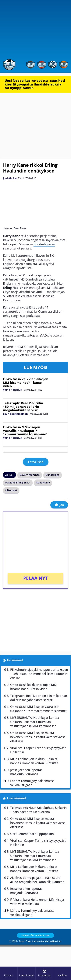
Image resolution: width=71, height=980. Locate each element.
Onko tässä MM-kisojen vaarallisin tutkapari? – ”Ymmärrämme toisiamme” (25, 431)
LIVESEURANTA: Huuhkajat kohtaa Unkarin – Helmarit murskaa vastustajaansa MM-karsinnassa (35, 722)
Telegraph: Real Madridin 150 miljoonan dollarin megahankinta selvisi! (23, 406)
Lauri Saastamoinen (15, 414)
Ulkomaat (11, 490)
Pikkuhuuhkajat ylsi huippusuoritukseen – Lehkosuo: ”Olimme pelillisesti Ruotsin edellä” (39, 674)
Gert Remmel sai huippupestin (32, 834)
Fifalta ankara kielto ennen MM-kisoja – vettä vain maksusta (38, 902)
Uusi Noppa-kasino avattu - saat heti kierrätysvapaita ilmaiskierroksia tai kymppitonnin (35, 84)
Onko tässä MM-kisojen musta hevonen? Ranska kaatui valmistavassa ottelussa (38, 737)
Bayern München (30, 475)
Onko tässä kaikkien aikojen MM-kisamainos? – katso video (26, 382)
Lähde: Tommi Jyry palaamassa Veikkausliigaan (32, 783)
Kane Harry (43, 483)
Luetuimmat (17, 798)
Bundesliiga (53, 475)
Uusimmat (15, 660)
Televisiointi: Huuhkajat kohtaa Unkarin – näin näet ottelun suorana (38, 810)
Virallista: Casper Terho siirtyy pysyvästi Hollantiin (38, 750)
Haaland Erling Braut (18, 483)
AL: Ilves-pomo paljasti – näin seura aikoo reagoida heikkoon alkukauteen (37, 880)
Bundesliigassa (44, 244)
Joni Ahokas (10, 178)
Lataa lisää (36, 462)
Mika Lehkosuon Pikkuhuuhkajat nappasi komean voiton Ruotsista (34, 761)
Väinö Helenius (12, 390)
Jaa (59, 505)
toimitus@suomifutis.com (35, 935)
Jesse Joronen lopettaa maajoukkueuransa (26, 772)
